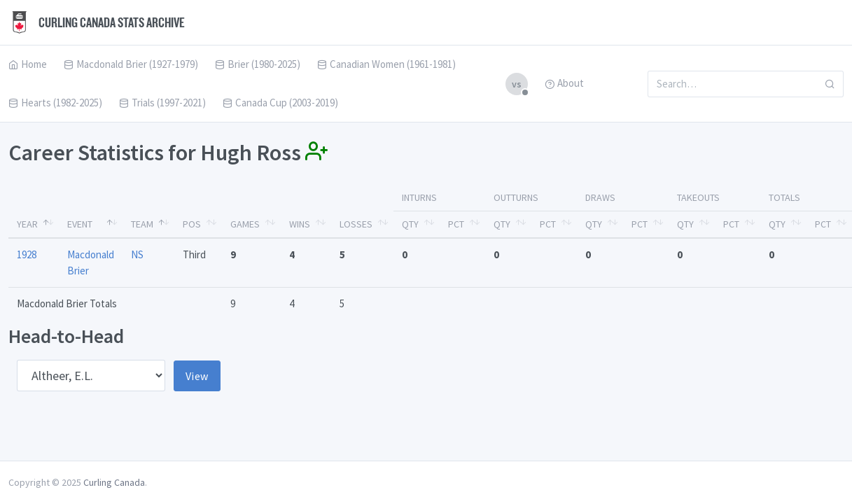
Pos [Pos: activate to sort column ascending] (192, 224)
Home (28, 64)
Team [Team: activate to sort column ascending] (142, 224)
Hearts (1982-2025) (55, 103)
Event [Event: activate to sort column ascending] (80, 224)
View (197, 376)
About (564, 83)
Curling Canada (114, 482)
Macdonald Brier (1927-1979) (131, 64)
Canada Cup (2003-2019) (280, 103)
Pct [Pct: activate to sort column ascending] (456, 224)
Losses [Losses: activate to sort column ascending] (356, 224)
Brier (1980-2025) (258, 64)
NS (137, 254)
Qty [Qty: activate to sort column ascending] (410, 224)
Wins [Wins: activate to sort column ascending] (300, 224)
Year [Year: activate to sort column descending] (27, 224)
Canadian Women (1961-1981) (386, 64)
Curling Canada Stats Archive (97, 22)
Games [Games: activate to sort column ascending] (245, 224)
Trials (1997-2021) (162, 103)
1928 (27, 254)
